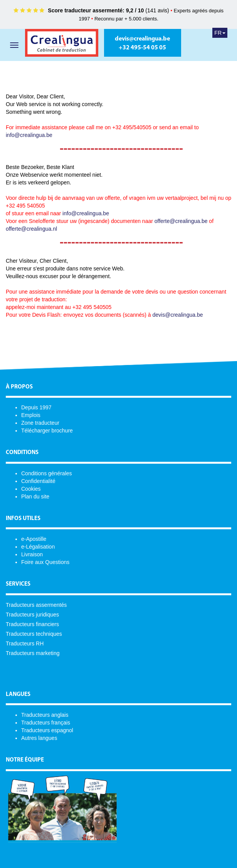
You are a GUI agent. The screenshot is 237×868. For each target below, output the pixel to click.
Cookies (31, 489)
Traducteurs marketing (33, 653)
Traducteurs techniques (34, 634)
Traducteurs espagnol (47, 730)
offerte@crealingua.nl (31, 229)
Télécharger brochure (47, 431)
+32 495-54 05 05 (142, 48)
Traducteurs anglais (45, 715)
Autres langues (39, 738)
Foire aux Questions (45, 562)
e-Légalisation (38, 547)
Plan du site (35, 496)
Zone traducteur (40, 423)
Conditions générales (47, 473)
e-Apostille (34, 539)
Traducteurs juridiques (32, 615)
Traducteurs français (46, 723)
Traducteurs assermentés (36, 605)
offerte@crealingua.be (181, 221)
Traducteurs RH (25, 643)
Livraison (32, 554)
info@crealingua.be (29, 135)
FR (220, 33)
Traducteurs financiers (32, 624)
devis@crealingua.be (142, 39)
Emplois (31, 415)
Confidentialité (38, 481)
